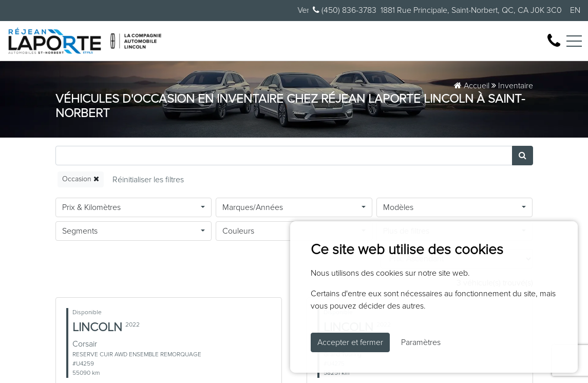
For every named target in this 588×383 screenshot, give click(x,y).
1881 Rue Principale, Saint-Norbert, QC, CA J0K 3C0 (471, 10)
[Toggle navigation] (574, 41)
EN (575, 10)
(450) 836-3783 (345, 10)
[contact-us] (554, 41)
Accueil (472, 86)
